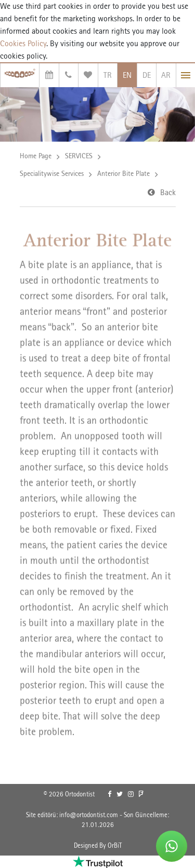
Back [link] (168, 193)
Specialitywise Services (52, 174)
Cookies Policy (23, 43)
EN (127, 75)
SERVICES (79, 156)
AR (166, 75)
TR (108, 75)
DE (147, 75)
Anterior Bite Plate (123, 174)
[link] (109, 794)
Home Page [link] (36, 156)
